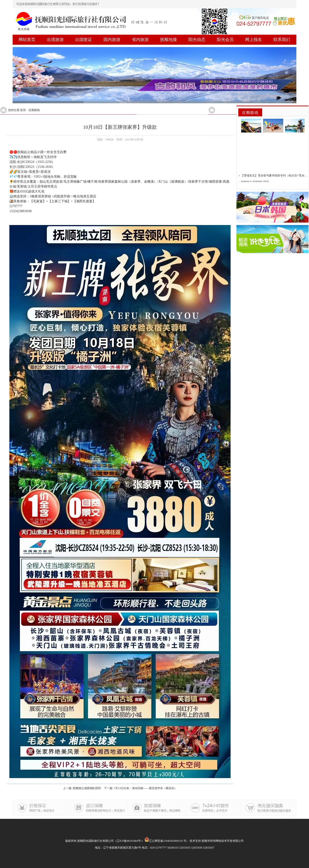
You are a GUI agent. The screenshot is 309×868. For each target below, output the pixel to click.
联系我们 (282, 40)
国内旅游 (112, 40)
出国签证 (84, 40)
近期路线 (34, 110)
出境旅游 (55, 40)
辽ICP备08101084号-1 (130, 841)
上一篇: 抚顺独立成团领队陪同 (82, 788)
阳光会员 (225, 40)
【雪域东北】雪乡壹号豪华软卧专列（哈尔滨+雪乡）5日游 (274, 177)
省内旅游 (140, 40)
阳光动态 (197, 40)
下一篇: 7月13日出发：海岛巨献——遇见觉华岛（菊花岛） (140, 788)
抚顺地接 (169, 40)
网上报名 (254, 40)
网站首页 (27, 40)
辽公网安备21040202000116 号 (165, 841)
